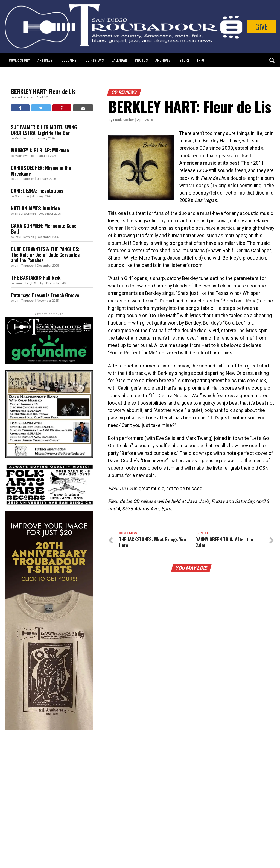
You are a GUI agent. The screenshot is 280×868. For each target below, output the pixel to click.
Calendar (119, 60)
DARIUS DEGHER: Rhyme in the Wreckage (41, 171)
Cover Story (19, 60)
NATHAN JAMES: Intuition (36, 208)
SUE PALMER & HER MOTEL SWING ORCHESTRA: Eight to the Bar (44, 130)
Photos (141, 60)
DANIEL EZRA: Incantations (37, 191)
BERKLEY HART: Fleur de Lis (43, 91)
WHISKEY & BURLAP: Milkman (40, 150)
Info (201, 60)
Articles (45, 60)
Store (184, 60)
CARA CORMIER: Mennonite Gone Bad (44, 229)
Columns (69, 60)
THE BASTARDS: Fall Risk (36, 278)
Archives (163, 60)
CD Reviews (94, 60)
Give (262, 26)
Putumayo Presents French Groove (45, 295)
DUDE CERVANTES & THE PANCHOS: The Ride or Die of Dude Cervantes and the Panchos (45, 255)
